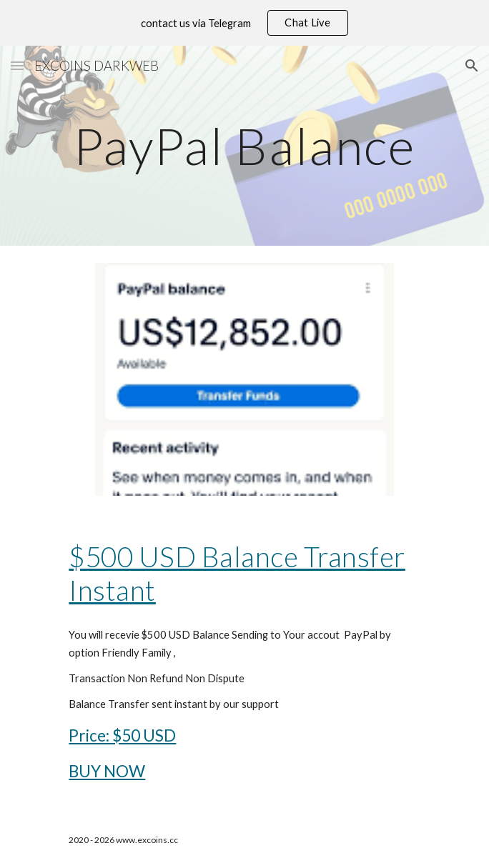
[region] (244, 23)
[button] (17, 65)
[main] (244, 146)
